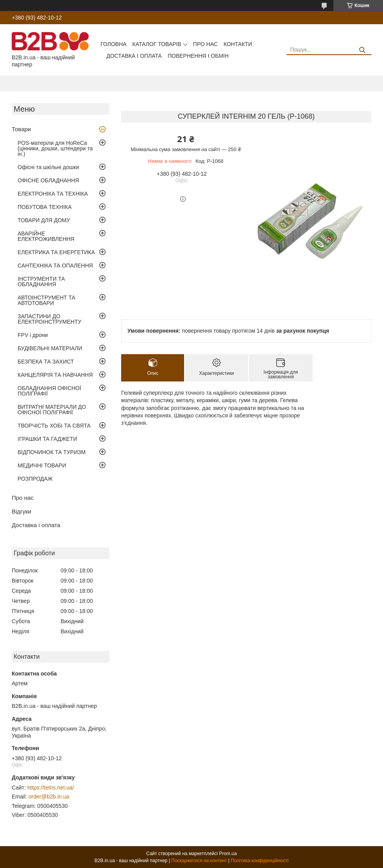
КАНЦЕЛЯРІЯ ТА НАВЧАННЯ (55, 375)
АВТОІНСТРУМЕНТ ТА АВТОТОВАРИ (47, 300)
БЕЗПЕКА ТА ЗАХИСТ (46, 362)
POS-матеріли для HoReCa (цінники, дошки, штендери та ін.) (55, 148)
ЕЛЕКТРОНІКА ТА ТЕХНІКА (53, 194)
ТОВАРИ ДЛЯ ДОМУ (44, 220)
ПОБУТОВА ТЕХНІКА (45, 207)
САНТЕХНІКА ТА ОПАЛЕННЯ (55, 266)
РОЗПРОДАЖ (35, 479)
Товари (21, 129)
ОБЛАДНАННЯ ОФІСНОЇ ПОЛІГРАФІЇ (49, 391)
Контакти (238, 44)
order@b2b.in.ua (49, 797)
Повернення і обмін (198, 56)
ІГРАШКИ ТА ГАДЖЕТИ (47, 439)
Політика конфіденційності (260, 861)
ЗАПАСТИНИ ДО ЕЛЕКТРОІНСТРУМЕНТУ (49, 319)
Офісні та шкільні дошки (48, 167)
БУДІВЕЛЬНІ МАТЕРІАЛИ (50, 348)
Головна (113, 44)
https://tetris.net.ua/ (51, 788)
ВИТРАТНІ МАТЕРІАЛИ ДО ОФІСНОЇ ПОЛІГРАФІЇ (52, 410)
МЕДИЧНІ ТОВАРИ (42, 465)
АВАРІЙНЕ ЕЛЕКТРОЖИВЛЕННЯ (46, 236)
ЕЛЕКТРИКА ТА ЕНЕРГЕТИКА (56, 252)
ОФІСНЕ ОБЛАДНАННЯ (48, 180)
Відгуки (21, 511)
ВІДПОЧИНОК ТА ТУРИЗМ (52, 452)
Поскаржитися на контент (199, 861)
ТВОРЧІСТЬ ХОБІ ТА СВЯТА (54, 426)
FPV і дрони (33, 335)
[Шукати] (362, 50)
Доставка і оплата (134, 56)
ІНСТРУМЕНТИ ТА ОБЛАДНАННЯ (41, 282)
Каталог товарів (157, 44)
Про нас (205, 44)
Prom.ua (228, 854)
